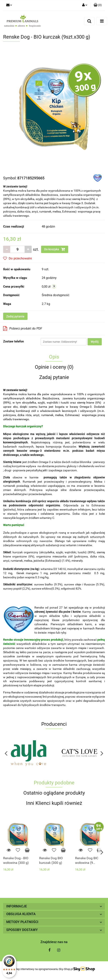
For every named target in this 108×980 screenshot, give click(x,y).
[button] (98, 5)
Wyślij (95, 342)
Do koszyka (55, 249)
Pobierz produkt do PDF (23, 328)
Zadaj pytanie (15, 316)
